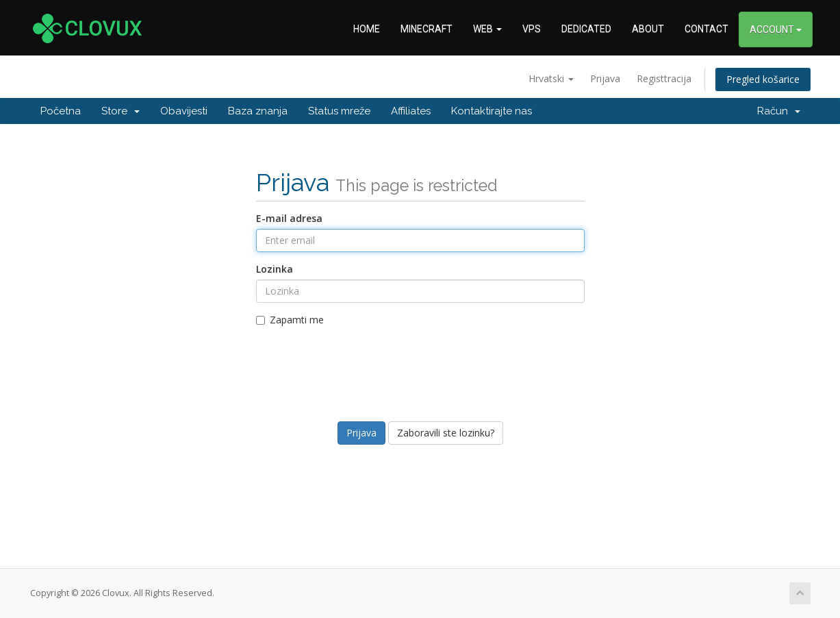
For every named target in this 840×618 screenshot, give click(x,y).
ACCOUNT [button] (776, 29)
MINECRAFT (427, 29)
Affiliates (411, 111)
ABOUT (648, 29)
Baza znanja (258, 111)
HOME (367, 29)
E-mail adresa (289, 218)
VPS (532, 29)
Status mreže (339, 111)
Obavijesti (184, 111)
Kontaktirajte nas (492, 111)
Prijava (605, 78)
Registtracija (664, 78)
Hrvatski (551, 78)
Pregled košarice (763, 79)
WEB (487, 29)
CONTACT (707, 29)
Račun (779, 111)
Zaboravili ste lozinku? (446, 433)
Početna (61, 111)
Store (120, 111)
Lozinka (275, 269)
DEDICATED (586, 29)
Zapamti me (290, 320)
